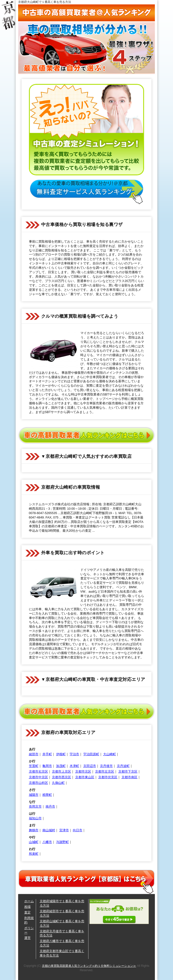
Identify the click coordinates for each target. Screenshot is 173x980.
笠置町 (34, 766)
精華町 (47, 795)
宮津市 (64, 830)
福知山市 (35, 818)
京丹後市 (106, 766)
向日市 (78, 830)
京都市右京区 (38, 772)
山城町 (34, 842)
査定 (27, 912)
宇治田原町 (91, 754)
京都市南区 (130, 777)
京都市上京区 (62, 772)
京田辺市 (90, 766)
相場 (27, 907)
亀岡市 (47, 766)
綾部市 (34, 754)
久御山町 (58, 783)
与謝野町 (62, 842)
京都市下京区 (128, 772)
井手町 (47, 754)
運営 (27, 938)
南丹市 (50, 806)
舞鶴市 (34, 830)
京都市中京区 (38, 777)
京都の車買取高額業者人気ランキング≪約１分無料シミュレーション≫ (89, 966)
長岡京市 (35, 806)
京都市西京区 (62, 777)
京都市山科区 (38, 783)
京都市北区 (83, 772)
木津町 (74, 766)
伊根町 (61, 754)
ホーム (29, 901)
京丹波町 (123, 766)
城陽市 (34, 795)
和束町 (34, 854)
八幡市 (47, 842)
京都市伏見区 (108, 777)
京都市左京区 (105, 772)
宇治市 (74, 754)
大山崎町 (110, 754)
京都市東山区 (85, 777)
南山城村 (49, 830)
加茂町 (61, 766)
